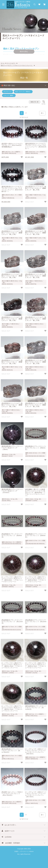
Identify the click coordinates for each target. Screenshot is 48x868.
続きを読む (24, 51)
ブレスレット (8, 92)
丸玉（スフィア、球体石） (23, 92)
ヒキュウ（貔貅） (9, 95)
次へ (42, 113)
